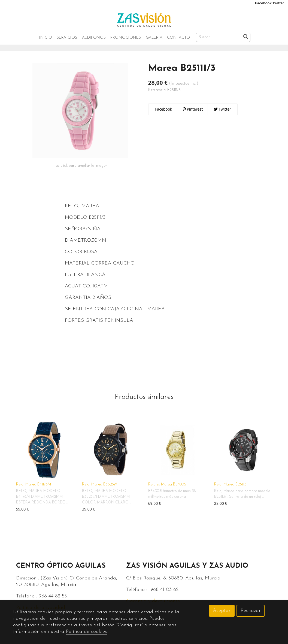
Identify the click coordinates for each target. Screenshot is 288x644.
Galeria (154, 38)
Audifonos (94, 38)
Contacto (178, 38)
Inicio (46, 38)
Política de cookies (86, 632)
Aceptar (222, 611)
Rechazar (251, 611)
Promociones (126, 38)
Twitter (222, 120)
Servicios (67, 38)
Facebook (163, 120)
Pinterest (193, 120)
